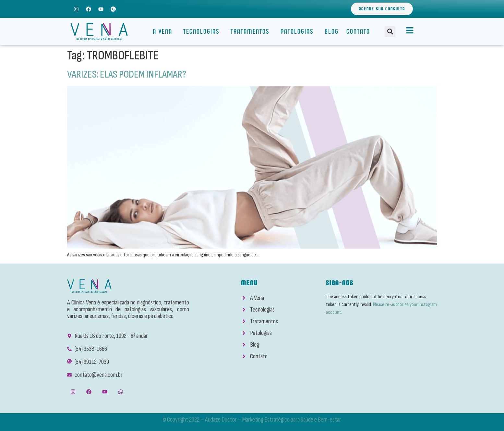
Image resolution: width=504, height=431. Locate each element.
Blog (332, 31)
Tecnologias (203, 31)
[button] (390, 32)
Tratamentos (252, 31)
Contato (358, 31)
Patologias (299, 31)
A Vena (164, 31)
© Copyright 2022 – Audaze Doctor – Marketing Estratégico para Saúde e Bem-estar (252, 420)
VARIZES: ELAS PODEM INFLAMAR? (127, 74)
